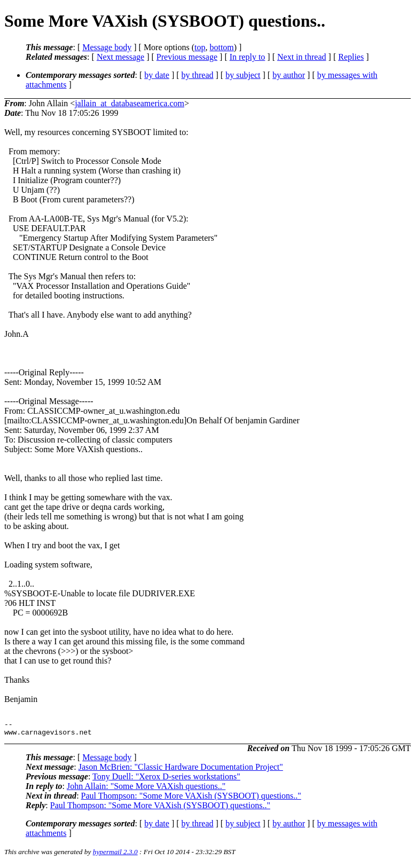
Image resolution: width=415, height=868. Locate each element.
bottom (221, 47)
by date (157, 75)
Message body (107, 47)
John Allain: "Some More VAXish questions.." (146, 789)
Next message (120, 57)
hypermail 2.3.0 (115, 855)
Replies (351, 57)
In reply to (248, 57)
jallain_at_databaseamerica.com (130, 103)
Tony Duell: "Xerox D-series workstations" (166, 780)
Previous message (187, 57)
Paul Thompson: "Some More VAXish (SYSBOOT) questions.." (191, 799)
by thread (198, 75)
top (200, 47)
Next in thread (302, 57)
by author (289, 75)
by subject (243, 75)
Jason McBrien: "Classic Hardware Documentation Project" (181, 770)
